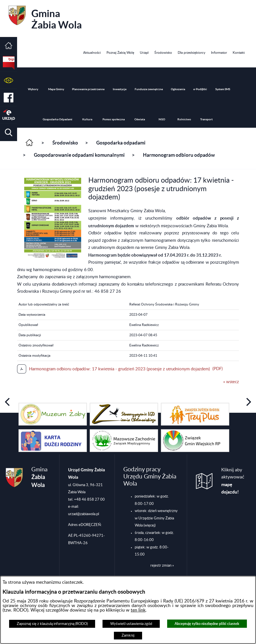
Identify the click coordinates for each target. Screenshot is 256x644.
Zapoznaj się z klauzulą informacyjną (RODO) (52, 624)
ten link (138, 610)
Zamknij (128, 635)
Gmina (45, 18)
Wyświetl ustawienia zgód (131, 624)
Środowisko (65, 143)
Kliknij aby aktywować (233, 481)
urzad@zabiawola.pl (84, 514)
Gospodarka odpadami (121, 143)
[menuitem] (92, 53)
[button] (9, 80)
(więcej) (149, 525)
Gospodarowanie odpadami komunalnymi (79, 155)
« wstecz (231, 382)
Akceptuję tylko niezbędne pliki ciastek (207, 624)
